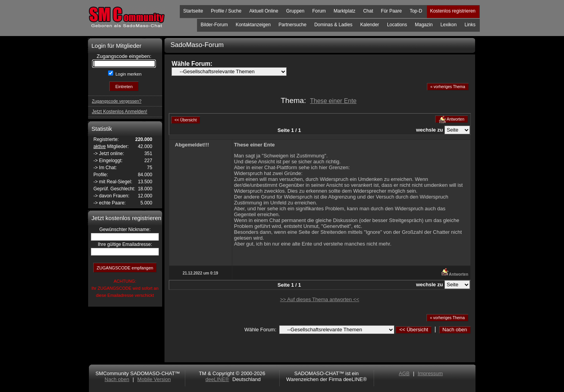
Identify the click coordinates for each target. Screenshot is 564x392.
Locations (397, 25)
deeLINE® (217, 379)
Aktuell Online (264, 11)
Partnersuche (292, 25)
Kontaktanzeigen (253, 25)
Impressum (430, 373)
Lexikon (449, 25)
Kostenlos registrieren (453, 11)
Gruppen (295, 11)
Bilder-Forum (214, 25)
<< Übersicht (414, 330)
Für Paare (391, 11)
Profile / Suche (226, 11)
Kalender (370, 25)
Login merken (128, 74)
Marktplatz (344, 11)
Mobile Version (154, 379)
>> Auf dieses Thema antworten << (320, 299)
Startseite (193, 11)
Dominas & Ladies (333, 25)
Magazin (424, 25)
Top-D (416, 11)
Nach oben (455, 330)
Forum (319, 11)
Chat (368, 11)
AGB (404, 373)
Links (470, 25)
